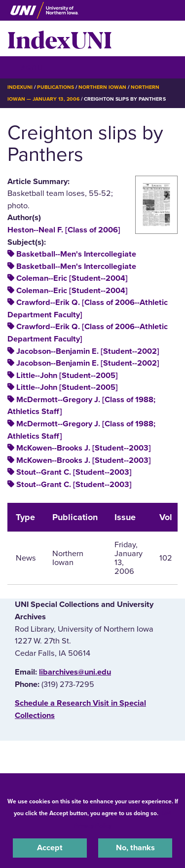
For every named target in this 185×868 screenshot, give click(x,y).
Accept (50, 848)
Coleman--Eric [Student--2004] (72, 278)
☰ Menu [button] (25, 67)
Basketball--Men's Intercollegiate (76, 254)
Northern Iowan (102, 87)
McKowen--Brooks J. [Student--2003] (84, 448)
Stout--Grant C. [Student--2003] (74, 472)
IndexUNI (60, 38)
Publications (55, 87)
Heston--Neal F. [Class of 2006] (64, 230)
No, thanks (135, 848)
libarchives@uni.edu (75, 672)
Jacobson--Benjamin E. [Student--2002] (88, 351)
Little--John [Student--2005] (67, 376)
